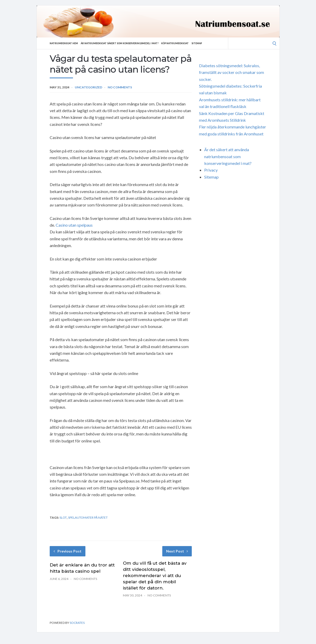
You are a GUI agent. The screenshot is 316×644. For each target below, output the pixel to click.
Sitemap (219, 43)
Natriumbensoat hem (66, 43)
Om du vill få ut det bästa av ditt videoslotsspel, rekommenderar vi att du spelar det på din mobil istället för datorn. (155, 575)
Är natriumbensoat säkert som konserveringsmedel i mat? (130, 43)
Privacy (211, 170)
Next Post (177, 551)
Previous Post (68, 551)
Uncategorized (89, 87)
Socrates (77, 623)
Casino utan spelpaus (74, 225)
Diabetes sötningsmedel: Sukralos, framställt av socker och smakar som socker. (232, 72)
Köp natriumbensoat (194, 43)
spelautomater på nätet (88, 517)
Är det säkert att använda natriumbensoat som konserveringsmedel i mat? (228, 156)
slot (63, 517)
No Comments (120, 87)
